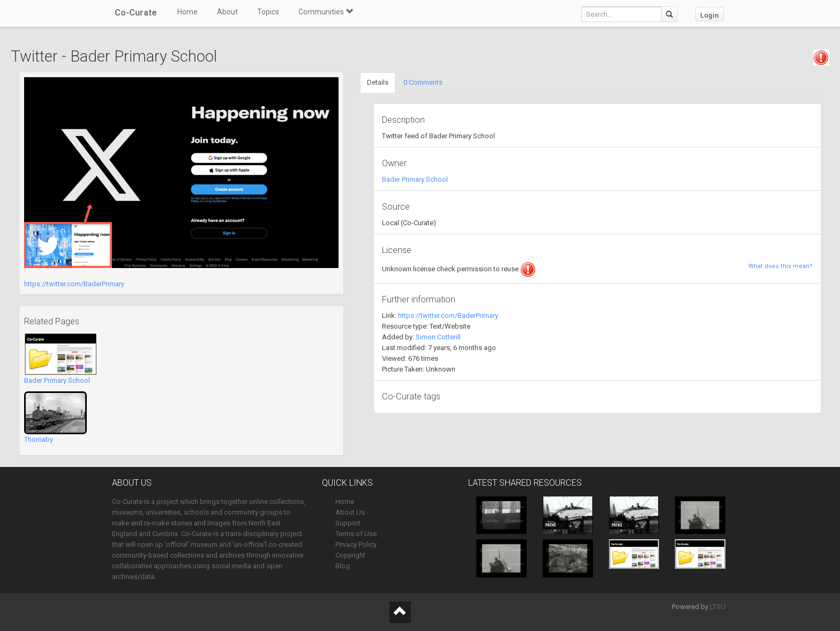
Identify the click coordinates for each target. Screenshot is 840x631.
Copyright (350, 555)
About (227, 12)
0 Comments (423, 82)
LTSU (718, 607)
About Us (350, 512)
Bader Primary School (57, 380)
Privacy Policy (356, 544)
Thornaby (39, 439)
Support (348, 523)
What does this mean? (781, 266)
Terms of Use (356, 534)
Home (187, 12)
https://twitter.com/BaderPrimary (74, 284)
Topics (268, 12)
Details (378, 82)
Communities (326, 12)
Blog (343, 566)
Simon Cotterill (438, 337)
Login (710, 15)
